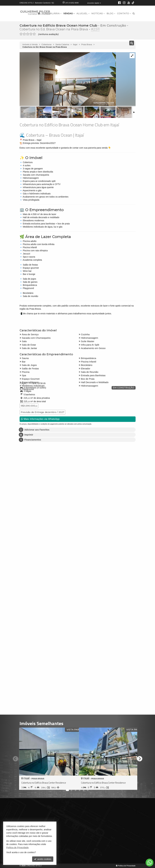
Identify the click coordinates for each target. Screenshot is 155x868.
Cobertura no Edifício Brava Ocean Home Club (58, 25)
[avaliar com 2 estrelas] (24, 34)
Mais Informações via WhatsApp (40, 419)
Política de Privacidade (127, 866)
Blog (111, 13)
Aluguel (83, 13)
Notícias (98, 13)
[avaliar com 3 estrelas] (28, 34)
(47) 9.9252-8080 (72, 3)
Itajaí (23, 383)
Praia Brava (36, 383)
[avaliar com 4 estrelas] (31, 34)
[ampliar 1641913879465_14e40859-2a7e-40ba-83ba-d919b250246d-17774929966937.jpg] (68, 79)
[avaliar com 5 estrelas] (34, 34)
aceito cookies (43, 859)
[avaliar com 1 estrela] (21, 34)
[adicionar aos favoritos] (73, 785)
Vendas (69, 13)
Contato (124, 13)
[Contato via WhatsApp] (150, 863)
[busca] (134, 13)
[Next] (140, 759)
